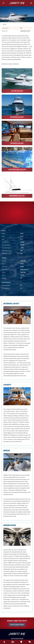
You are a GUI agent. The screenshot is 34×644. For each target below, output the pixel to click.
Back (5, 24)
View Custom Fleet (17, 625)
